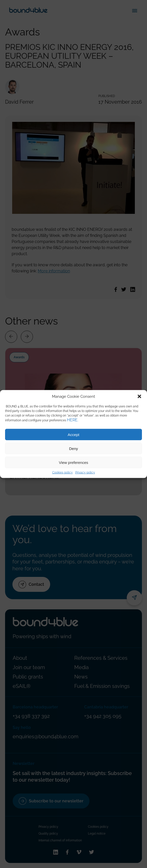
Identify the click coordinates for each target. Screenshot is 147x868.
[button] (139, 397)
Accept (73, 434)
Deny (73, 448)
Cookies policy (62, 473)
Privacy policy (85, 473)
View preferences (73, 462)
